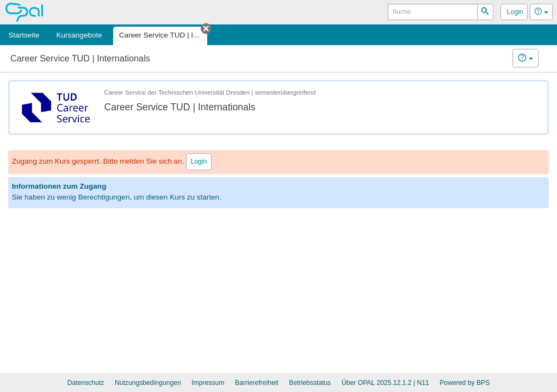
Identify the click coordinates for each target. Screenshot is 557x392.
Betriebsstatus (310, 383)
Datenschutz (86, 383)
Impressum (208, 383)
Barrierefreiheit (257, 383)
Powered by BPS (465, 383)
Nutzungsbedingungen (148, 383)
